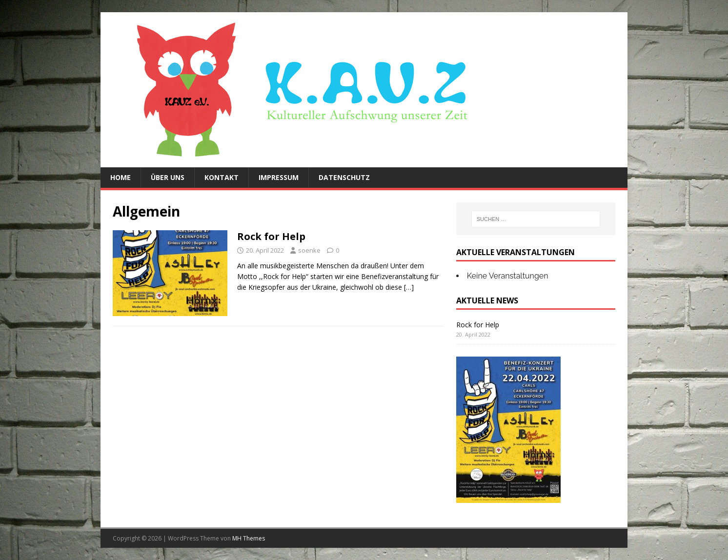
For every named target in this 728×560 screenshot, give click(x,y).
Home (121, 177)
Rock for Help (271, 236)
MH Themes (249, 538)
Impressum (279, 177)
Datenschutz (344, 177)
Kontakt (222, 177)
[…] (409, 287)
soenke (309, 250)
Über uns (168, 177)
